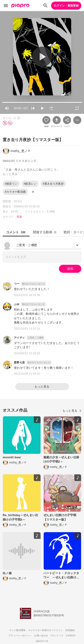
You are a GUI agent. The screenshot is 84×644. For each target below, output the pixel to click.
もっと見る (42, 387)
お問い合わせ (41, 636)
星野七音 (19, 363)
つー (17, 284)
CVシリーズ (57, 636)
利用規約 (70, 630)
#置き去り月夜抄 (53, 184)
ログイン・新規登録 (66, 6)
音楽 (19, 217)
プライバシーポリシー (20, 636)
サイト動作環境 (17, 630)
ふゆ (17, 304)
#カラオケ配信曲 (15, 192)
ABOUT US (42, 641)
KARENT (71, 636)
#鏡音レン (30, 184)
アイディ (19, 338)
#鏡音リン (11, 184)
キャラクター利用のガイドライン (46, 630)
